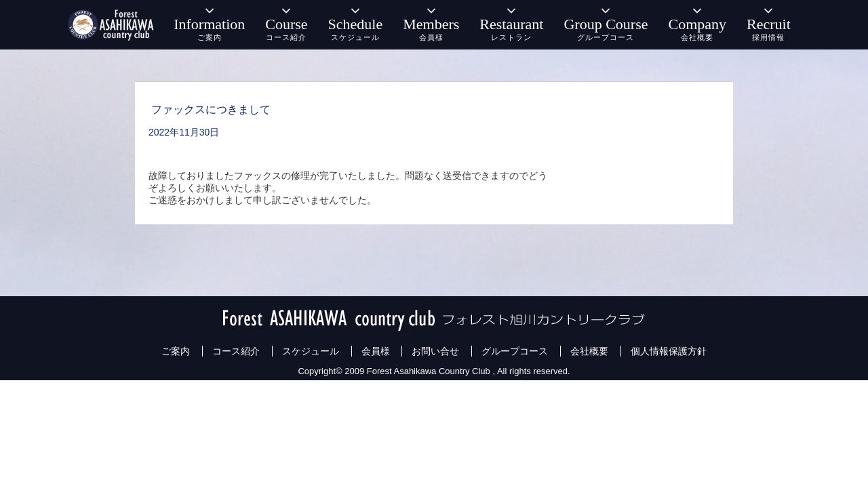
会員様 (376, 351)
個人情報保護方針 (669, 351)
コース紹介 (236, 351)
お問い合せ (435, 351)
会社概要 (589, 351)
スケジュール (311, 351)
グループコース (515, 351)
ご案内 (176, 351)
